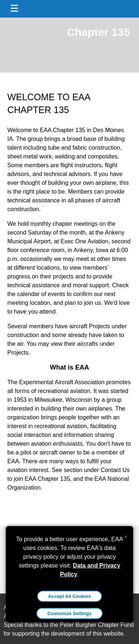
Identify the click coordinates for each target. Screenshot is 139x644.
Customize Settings (69, 613)
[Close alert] (126, 535)
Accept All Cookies (69, 596)
